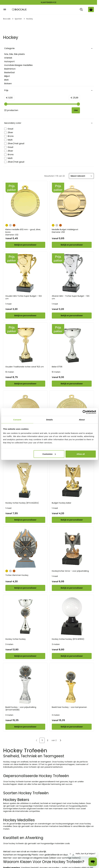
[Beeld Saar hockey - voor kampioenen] (72, 684)
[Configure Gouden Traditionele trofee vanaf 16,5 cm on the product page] (25, 384)
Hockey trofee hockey (16, 639)
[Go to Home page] (19, 10)
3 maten (9, 644)
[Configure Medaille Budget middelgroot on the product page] (72, 245)
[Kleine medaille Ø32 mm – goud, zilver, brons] (25, 203)
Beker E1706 (57, 367)
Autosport (9, 61)
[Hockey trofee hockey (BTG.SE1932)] (72, 616)
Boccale (7, 19)
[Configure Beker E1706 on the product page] (72, 384)
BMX (6, 80)
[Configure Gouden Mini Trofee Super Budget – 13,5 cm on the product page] (25, 316)
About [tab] (82, 420)
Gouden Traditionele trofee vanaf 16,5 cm (25, 367)
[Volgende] (60, 740)
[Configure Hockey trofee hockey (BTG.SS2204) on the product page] (25, 520)
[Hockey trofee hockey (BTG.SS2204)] (25, 480)
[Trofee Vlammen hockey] (25, 548)
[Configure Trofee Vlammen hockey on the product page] (25, 588)
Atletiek (8, 58)
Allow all (81, 454)
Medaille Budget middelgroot (72, 231)
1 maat (8, 304)
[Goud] (7, 225)
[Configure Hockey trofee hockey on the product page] (25, 656)
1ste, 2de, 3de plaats (14, 54)
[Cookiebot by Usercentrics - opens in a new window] (84, 412)
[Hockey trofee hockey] (25, 616)
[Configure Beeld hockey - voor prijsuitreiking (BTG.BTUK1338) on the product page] (25, 727)
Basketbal (9, 72)
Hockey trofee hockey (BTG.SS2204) (22, 503)
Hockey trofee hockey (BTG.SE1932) (68, 639)
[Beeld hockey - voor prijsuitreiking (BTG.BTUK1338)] (25, 684)
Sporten (18, 19)
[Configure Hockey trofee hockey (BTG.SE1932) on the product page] (72, 656)
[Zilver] (10, 225)
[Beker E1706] (72, 344)
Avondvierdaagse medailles (18, 65)
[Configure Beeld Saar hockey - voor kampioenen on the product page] (72, 727)
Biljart (7, 76)
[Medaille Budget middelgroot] (72, 203)
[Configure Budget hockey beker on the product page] (72, 520)
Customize (49, 454)
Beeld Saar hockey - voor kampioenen (69, 707)
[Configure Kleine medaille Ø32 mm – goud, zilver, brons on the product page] (25, 245)
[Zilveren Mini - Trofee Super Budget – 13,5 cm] (72, 273)
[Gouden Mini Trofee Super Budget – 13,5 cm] (25, 273)
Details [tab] (50, 420)
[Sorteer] (81, 176)
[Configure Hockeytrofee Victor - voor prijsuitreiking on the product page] (72, 588)
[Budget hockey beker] (72, 480)
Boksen (8, 84)
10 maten (10, 372)
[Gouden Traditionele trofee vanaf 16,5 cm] (25, 344)
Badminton (10, 69)
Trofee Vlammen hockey (17, 575)
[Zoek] (81, 9)
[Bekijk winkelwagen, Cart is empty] (91, 9)
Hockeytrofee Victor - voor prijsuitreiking (70, 571)
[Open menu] (5, 9)
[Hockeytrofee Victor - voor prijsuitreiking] (72, 548)
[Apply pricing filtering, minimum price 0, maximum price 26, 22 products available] (76, 110)
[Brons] (14, 225)
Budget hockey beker (62, 503)
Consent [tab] (17, 420)
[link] (37, 740)
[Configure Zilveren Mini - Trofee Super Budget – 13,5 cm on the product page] (72, 316)
